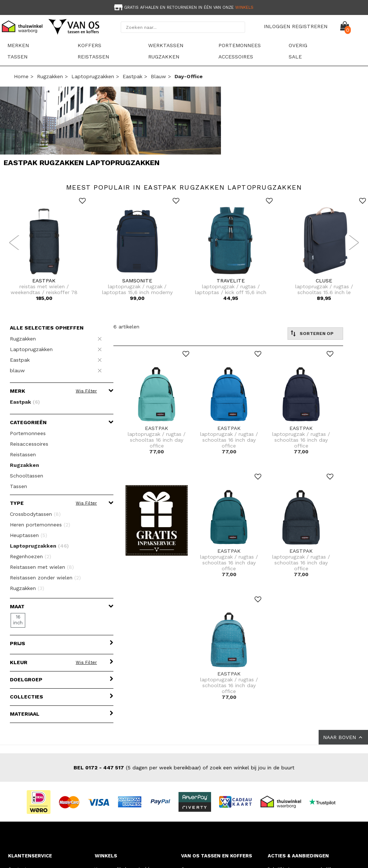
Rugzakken (164, 57)
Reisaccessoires (29, 444)
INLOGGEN (277, 26)
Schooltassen (27, 476)
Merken (18, 45)
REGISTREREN (310, 26)
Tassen (17, 57)
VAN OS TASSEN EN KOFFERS (217, 856)
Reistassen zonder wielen (45, 578)
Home (21, 76)
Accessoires (236, 57)
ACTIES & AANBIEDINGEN (298, 856)
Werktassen (166, 45)
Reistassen (93, 57)
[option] (184, 7)
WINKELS (106, 856)
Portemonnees (240, 45)
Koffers (89, 45)
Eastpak (132, 76)
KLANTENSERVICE (30, 856)
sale (295, 57)
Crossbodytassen (35, 514)
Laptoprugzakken (93, 76)
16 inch (18, 620)
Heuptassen (29, 535)
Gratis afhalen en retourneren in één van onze (183, 7)
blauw (158, 76)
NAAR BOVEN (343, 737)
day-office (189, 76)
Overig (298, 45)
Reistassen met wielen (42, 567)
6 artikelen (126, 327)
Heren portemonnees (40, 525)
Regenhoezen (31, 556)
